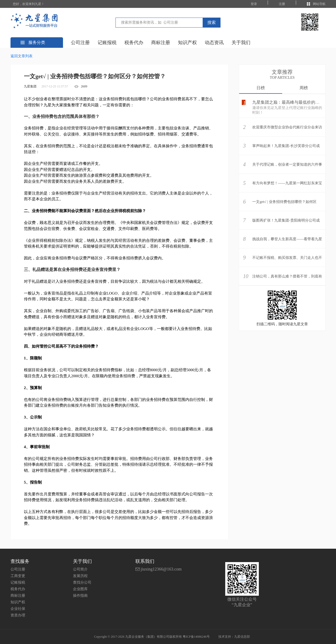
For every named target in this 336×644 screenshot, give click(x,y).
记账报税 (107, 43)
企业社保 (18, 609)
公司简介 (80, 569)
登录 (254, 4)
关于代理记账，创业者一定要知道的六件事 (287, 164)
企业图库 (80, 589)
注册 (282, 4)
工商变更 (18, 576)
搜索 (212, 22)
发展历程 (80, 576)
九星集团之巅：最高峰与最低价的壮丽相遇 (292, 102)
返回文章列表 (22, 56)
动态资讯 (214, 43)
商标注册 (161, 43)
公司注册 (80, 43)
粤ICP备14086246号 (196, 637)
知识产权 (187, 43)
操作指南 (80, 596)
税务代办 (134, 43)
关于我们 (241, 43)
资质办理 (18, 615)
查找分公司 (82, 582)
